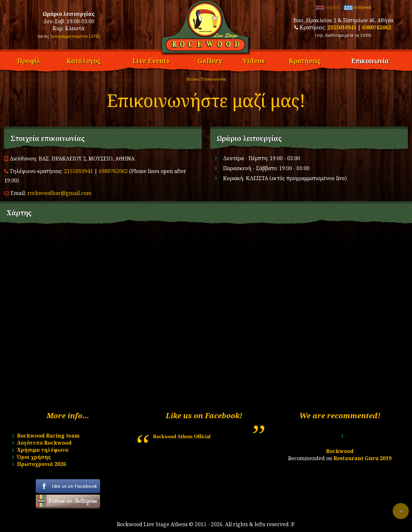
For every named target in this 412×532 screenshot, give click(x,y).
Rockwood (340, 451)
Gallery (210, 60)
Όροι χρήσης (34, 457)
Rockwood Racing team (48, 436)
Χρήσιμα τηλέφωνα (43, 450)
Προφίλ (29, 60)
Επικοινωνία (370, 60)
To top (401, 511)
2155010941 (342, 27)
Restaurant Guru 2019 (362, 458)
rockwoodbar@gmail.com (59, 193)
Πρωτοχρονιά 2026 (42, 464)
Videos (254, 60)
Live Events (151, 60)
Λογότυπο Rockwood (44, 443)
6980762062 (377, 27)
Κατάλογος (83, 60)
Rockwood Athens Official (182, 436)
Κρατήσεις (305, 60)
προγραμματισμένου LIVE (74, 36)
